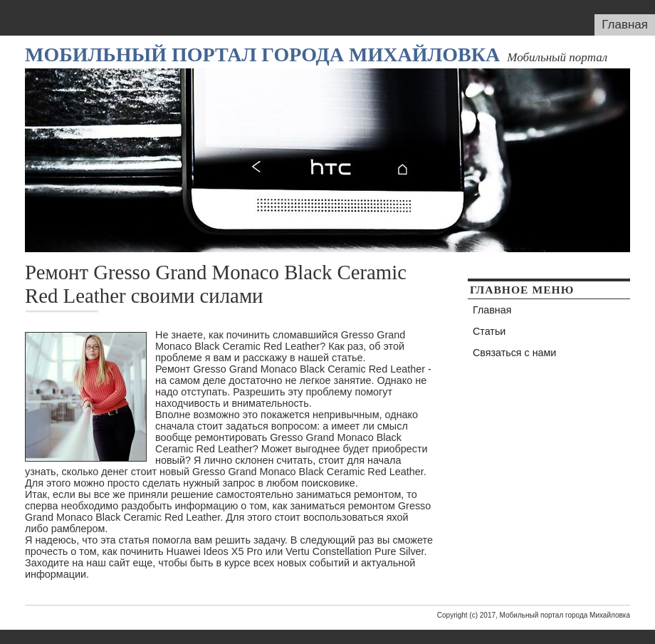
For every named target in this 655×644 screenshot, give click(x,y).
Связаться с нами (514, 353)
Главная (625, 25)
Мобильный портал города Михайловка (262, 54)
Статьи (489, 331)
